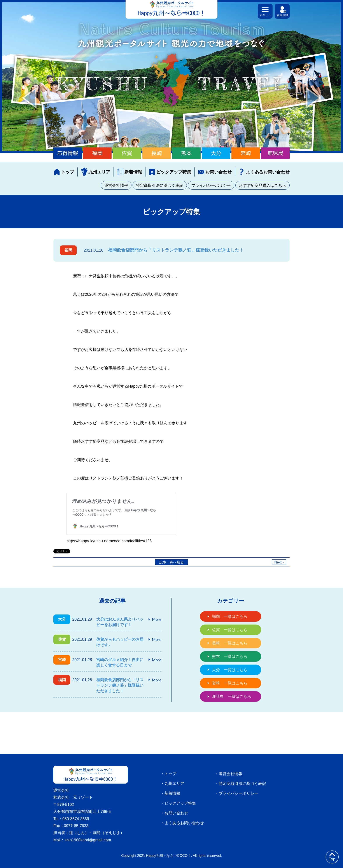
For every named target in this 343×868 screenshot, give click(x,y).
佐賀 (127, 153)
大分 (216, 153)
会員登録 (282, 11)
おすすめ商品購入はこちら (262, 185)
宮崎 (246, 153)
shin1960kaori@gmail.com (88, 840)
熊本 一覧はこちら (230, 656)
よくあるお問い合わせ (268, 172)
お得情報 (68, 153)
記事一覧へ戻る (171, 562)
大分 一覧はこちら (230, 670)
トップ (68, 172)
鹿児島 (275, 153)
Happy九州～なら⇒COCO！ (172, 13)
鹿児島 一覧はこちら (232, 696)
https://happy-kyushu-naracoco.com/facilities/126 (109, 541)
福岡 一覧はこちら (230, 616)
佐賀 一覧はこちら (230, 630)
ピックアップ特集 (174, 172)
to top (332, 857)
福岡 (97, 153)
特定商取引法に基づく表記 (160, 185)
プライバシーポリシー (211, 185)
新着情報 (133, 172)
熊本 (186, 153)
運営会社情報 (116, 185)
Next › (279, 562)
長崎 (157, 153)
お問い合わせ (219, 172)
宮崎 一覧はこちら (230, 683)
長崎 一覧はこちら (230, 643)
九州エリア (99, 172)
